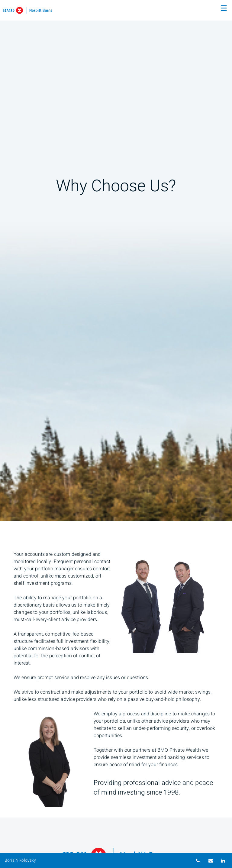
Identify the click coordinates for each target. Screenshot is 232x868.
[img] (116, 260)
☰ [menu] (224, 8)
